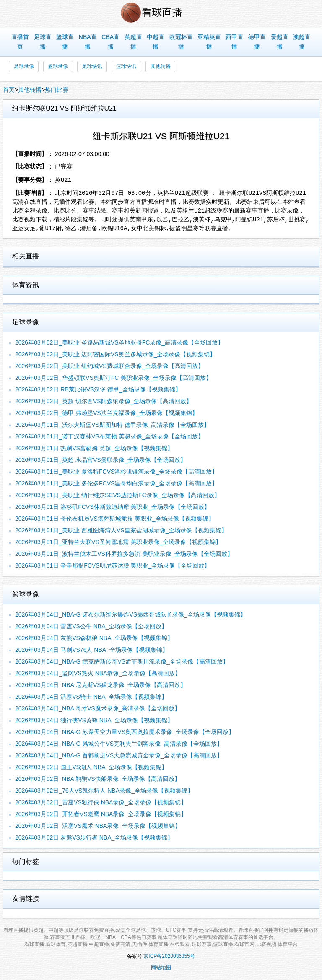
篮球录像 (58, 66)
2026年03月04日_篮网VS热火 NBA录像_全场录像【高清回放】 (98, 673)
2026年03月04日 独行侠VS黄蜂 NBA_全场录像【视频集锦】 (94, 720)
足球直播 (43, 42)
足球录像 (24, 66)
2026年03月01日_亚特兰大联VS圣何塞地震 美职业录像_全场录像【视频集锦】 (118, 542)
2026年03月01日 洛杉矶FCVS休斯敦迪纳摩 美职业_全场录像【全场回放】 (113, 507)
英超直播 (133, 42)
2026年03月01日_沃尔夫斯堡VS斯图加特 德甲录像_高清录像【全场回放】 (112, 425)
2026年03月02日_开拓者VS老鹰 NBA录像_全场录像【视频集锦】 (101, 814)
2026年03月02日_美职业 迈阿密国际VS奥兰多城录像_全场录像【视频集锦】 (115, 354)
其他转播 (161, 66)
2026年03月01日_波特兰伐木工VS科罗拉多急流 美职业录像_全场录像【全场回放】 (124, 554)
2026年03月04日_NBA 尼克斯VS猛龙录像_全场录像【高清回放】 (101, 685)
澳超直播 (302, 42)
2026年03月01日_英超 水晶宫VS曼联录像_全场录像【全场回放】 (101, 460)
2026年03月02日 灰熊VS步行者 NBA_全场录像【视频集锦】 (94, 837)
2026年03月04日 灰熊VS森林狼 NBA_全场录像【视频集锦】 (94, 638)
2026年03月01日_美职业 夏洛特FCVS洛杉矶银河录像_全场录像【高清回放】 (116, 472)
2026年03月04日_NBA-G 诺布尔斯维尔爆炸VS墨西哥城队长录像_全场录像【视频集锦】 (131, 614)
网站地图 (161, 967)
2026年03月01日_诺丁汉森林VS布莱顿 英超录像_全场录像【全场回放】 (109, 436)
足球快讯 (92, 66)
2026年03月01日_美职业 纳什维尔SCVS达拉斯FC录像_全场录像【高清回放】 (118, 495)
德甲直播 (257, 42)
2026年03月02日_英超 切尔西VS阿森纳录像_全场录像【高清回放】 (104, 401)
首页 (9, 90)
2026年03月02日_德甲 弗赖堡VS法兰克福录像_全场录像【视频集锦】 (106, 413)
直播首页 (20, 42)
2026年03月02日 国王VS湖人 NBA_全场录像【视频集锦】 (91, 767)
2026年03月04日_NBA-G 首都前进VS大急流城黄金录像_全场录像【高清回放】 (119, 755)
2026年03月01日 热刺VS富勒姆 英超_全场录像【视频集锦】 (94, 448)
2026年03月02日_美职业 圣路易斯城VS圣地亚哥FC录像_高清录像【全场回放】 (119, 342)
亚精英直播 (209, 42)
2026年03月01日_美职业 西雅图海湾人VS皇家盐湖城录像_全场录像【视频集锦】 (121, 530)
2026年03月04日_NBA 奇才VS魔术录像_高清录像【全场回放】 (98, 708)
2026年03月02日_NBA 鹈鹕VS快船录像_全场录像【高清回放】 (98, 779)
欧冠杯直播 (181, 42)
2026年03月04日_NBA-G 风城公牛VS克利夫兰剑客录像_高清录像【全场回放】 (119, 744)
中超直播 (156, 42)
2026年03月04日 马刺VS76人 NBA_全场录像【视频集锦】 (92, 650)
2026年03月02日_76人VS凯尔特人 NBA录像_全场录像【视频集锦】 (104, 791)
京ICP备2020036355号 (169, 956)
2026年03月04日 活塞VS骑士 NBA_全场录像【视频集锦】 (91, 697)
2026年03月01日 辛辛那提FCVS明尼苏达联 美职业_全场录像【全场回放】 (113, 565)
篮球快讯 (126, 66)
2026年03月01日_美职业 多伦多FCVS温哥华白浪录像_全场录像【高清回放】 (116, 483)
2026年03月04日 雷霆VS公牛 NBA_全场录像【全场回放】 (91, 626)
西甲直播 (234, 42)
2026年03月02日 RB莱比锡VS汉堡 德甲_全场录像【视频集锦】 (98, 389)
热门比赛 (57, 90)
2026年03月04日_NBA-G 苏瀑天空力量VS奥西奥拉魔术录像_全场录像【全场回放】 (125, 732)
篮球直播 (65, 42)
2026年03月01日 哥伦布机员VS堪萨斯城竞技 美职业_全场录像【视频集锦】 (115, 519)
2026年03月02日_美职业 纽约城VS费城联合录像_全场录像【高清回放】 (109, 366)
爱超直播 (280, 42)
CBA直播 (110, 42)
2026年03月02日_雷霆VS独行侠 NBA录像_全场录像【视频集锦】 (101, 802)
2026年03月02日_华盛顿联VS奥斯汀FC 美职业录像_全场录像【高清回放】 (113, 378)
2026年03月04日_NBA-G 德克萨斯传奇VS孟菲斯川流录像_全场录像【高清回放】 (122, 661)
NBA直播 (88, 42)
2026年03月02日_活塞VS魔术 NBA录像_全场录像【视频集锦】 (98, 826)
